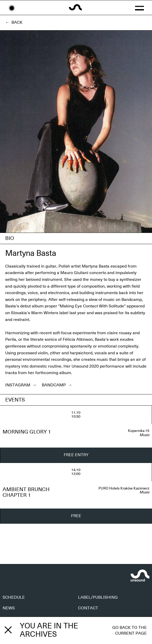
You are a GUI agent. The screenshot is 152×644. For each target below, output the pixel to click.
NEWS (9, 608)
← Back (14, 22)
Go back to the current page (130, 630)
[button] (139, 8)
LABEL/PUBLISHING (98, 597)
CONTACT (88, 608)
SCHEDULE (14, 597)
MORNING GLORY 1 (27, 432)
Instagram (21, 385)
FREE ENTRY (76, 455)
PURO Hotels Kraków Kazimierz (124, 488)
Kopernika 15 (139, 431)
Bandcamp (57, 385)
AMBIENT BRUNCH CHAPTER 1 (26, 492)
